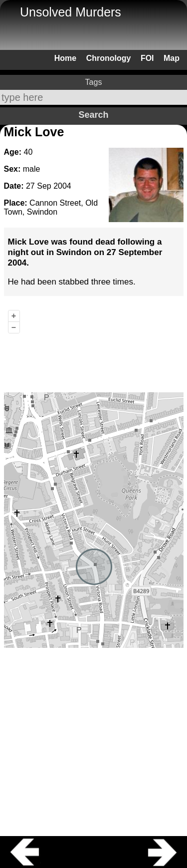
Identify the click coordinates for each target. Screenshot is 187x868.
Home (65, 58)
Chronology (109, 58)
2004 (62, 186)
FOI (147, 58)
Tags (94, 82)
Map (172, 58)
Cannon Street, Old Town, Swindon (51, 207)
